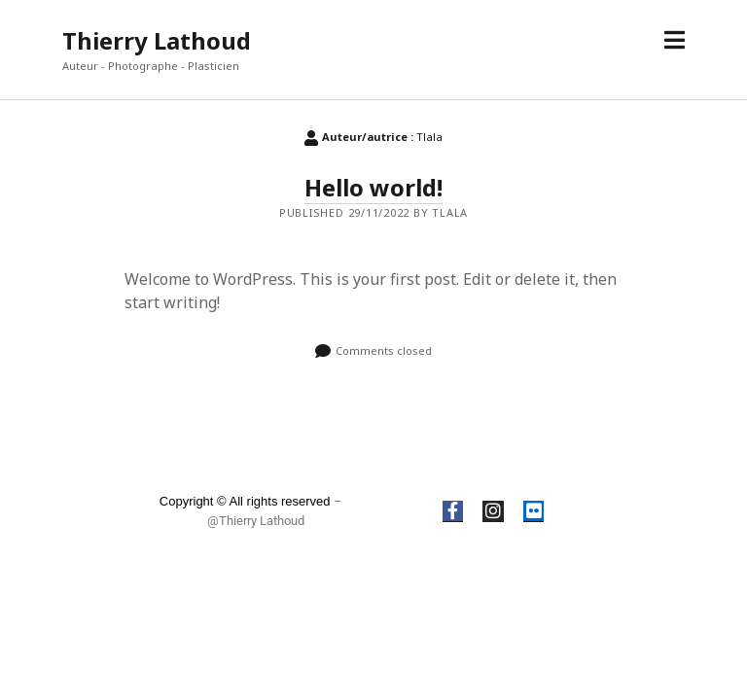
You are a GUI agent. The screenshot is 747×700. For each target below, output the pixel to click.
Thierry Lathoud (157, 40)
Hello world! (373, 187)
